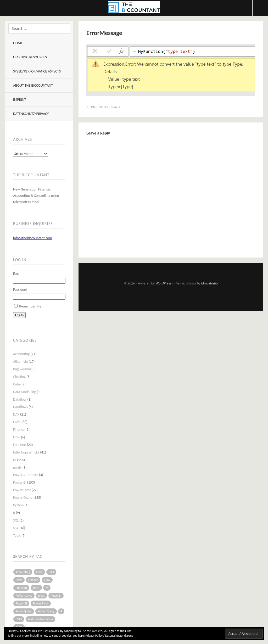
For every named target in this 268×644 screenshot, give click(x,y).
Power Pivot (22, 490)
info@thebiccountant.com (33, 238)
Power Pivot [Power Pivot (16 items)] (41, 603)
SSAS (17, 528)
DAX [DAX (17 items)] (51, 572)
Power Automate (26, 475)
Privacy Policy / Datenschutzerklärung (109, 636)
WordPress (163, 283)
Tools (17, 536)
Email (17, 274)
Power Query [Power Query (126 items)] (46, 611)
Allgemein (21, 362)
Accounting (21, 354)
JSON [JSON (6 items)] (36, 588)
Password (20, 290)
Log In (19, 315)
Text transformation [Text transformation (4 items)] (41, 619)
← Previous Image (104, 107)
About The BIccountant (33, 85)
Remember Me (30, 306)
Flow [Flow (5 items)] (47, 580)
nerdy (17, 467)
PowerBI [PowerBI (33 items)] (56, 596)
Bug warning (22, 369)
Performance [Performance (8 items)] (24, 596)
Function (20, 445)
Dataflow (20, 399)
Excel (17, 422)
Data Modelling (24, 392)
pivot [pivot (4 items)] (41, 596)
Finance (19, 430)
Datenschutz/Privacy (31, 114)
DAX (16, 414)
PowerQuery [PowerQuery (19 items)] (24, 611)
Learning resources (30, 57)
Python (18, 505)
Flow (17, 437)
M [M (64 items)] (47, 588)
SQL (16, 520)
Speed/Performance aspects (37, 71)
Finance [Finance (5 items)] (33, 580)
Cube (17, 384)
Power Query (23, 498)
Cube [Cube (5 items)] (39, 572)
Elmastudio (210, 283)
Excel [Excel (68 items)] (19, 580)
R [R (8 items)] (61, 611)
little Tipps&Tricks (26, 452)
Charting (19, 377)
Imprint (20, 100)
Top (171, 298)
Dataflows (20, 407)
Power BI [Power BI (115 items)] (21, 603)
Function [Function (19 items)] (21, 588)
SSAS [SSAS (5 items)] (19, 619)
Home (18, 43)
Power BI (20, 482)
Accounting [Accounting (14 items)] (23, 572)
